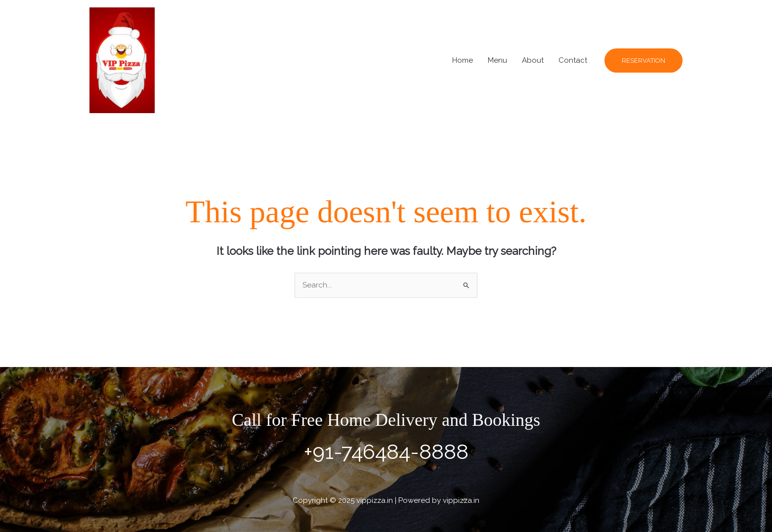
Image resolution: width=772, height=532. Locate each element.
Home (463, 60)
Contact (573, 60)
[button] (643, 61)
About (533, 60)
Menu (497, 60)
